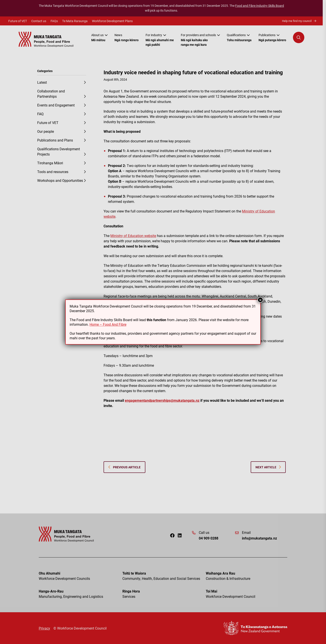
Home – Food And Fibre (108, 324)
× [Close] (260, 300)
